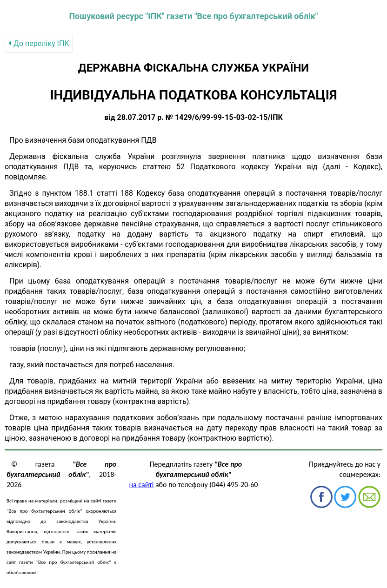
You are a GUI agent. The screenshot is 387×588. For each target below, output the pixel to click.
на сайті (142, 485)
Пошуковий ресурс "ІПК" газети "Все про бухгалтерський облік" (193, 16)
